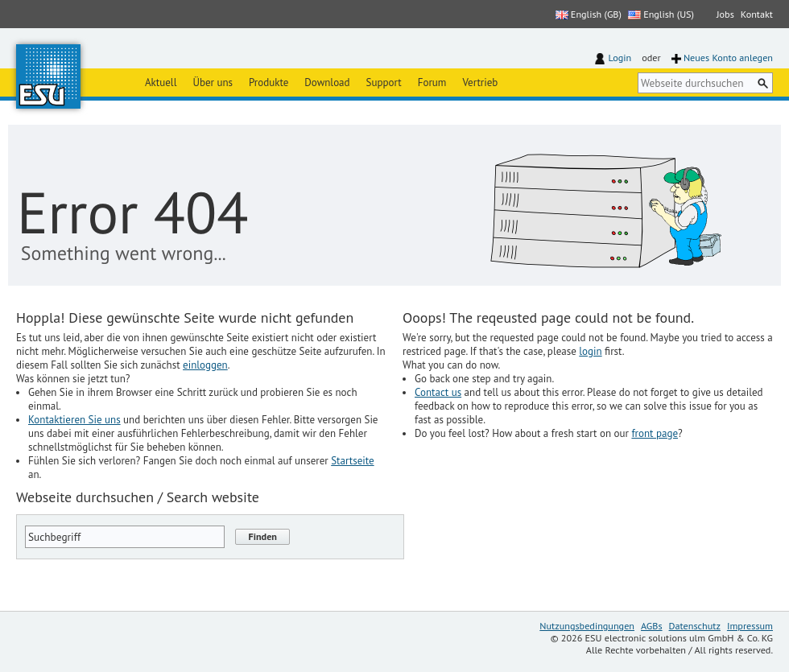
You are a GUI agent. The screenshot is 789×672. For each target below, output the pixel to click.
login (590, 351)
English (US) (661, 14)
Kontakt (757, 14)
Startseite (352, 461)
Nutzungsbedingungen (587, 626)
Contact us (438, 392)
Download (327, 82)
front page (655, 433)
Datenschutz (695, 626)
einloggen (205, 365)
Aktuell (161, 82)
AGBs (652, 626)
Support (384, 82)
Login (620, 58)
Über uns (213, 82)
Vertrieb (480, 82)
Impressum (750, 626)
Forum (432, 82)
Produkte (269, 82)
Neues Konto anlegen (728, 58)
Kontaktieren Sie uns (74, 420)
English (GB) (589, 14)
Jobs (725, 14)
